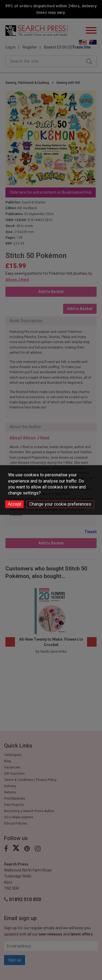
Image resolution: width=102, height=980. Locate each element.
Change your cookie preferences (60, 504)
